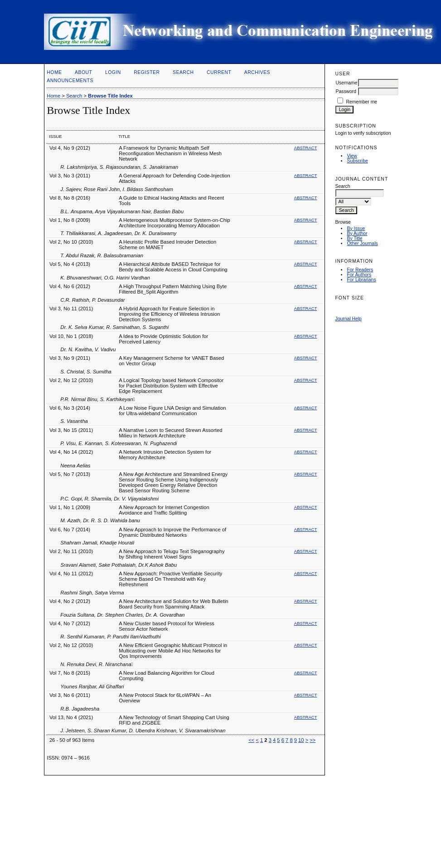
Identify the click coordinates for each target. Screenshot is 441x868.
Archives (257, 72)
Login (113, 72)
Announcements (70, 81)
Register (147, 72)
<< (251, 740)
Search (183, 72)
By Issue (356, 228)
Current (219, 72)
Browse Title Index (110, 96)
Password (346, 91)
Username (346, 83)
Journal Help (348, 319)
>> (313, 740)
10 (301, 740)
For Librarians (361, 280)
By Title (354, 238)
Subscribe (357, 161)
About (83, 72)
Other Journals (362, 243)
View (352, 156)
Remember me (361, 102)
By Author (357, 233)
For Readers (360, 270)
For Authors (359, 275)
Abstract (306, 148)
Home (54, 72)
